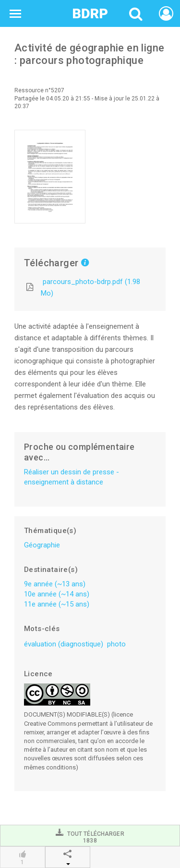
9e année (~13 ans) (55, 584)
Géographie (42, 545)
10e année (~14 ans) (57, 594)
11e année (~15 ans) (57, 604)
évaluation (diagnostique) (64, 644)
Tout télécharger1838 (90, 836)
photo (116, 644)
